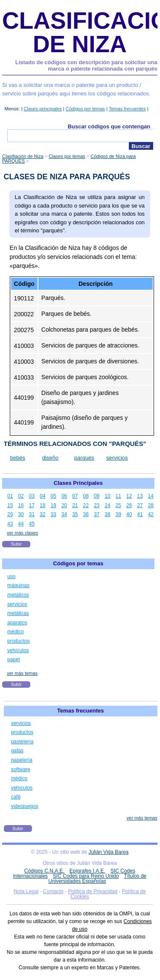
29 (10, 514)
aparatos (17, 623)
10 (107, 496)
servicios (117, 458)
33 (53, 514)
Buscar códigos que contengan (109, 126)
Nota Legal (26, 891)
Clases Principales (78, 483)
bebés (18, 458)
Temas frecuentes (127, 109)
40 (129, 514)
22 (86, 505)
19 (53, 505)
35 (75, 514)
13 (140, 496)
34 (64, 514)
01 (10, 496)
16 (21, 505)
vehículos (18, 650)
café (16, 797)
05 (53, 496)
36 (86, 514)
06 (64, 496)
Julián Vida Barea (108, 852)
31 (32, 514)
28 (151, 505)
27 (140, 505)
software (21, 769)
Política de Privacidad (93, 891)
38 (107, 514)
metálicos (18, 595)
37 (97, 514)
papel (13, 659)
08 (86, 496)
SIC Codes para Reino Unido (86, 876)
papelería (22, 760)
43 (10, 524)
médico (16, 632)
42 (151, 514)
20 (64, 505)
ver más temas (22, 673)
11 (118, 496)
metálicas (18, 613)
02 (21, 496)
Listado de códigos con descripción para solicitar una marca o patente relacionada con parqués (86, 66)
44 (21, 524)
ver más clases (22, 533)
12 (129, 496)
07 (75, 496)
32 (42, 514)
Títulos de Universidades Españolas (97, 879)
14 (151, 496)
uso (11, 576)
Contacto (53, 891)
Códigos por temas (85, 109)
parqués (84, 458)
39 (118, 514)
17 (32, 505)
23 (97, 505)
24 (107, 505)
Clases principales (43, 109)
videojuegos (25, 806)
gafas (17, 751)
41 (140, 514)
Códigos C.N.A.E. (44, 871)
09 (97, 496)
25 (118, 505)
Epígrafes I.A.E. (87, 871)
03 (32, 496)
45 (32, 524)
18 (42, 505)
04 (42, 496)
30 (21, 514)
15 (10, 505)
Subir (16, 544)
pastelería (22, 742)
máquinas (18, 585)
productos (19, 641)
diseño (50, 458)
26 (129, 505)
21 (75, 505)
